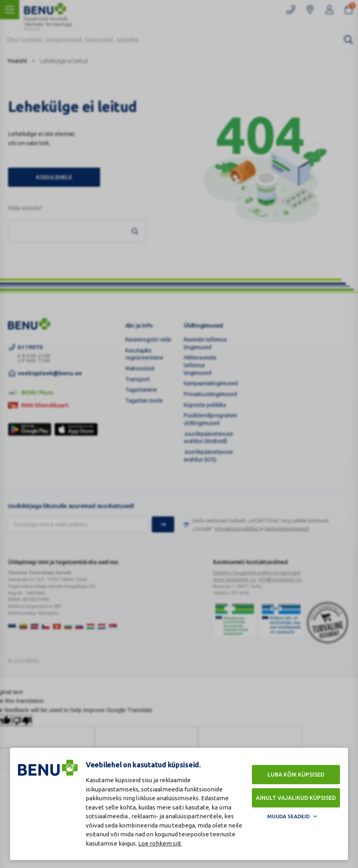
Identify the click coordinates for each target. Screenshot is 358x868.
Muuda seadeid (288, 816)
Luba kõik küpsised (296, 775)
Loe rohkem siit (160, 843)
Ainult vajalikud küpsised (296, 798)
